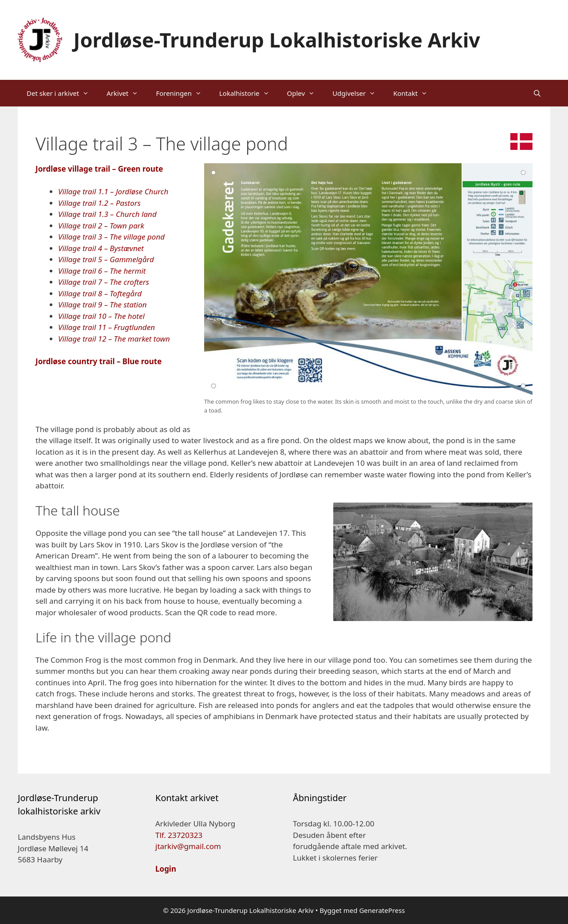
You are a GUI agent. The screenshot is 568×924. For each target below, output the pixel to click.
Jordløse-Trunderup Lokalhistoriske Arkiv (277, 40)
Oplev (306, 93)
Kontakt (415, 93)
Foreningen (183, 93)
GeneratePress (382, 910)
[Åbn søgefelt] (537, 93)
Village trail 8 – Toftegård (100, 293)
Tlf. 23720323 (179, 835)
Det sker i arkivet (62, 93)
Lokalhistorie (249, 93)
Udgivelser (358, 93)
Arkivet (127, 93)
